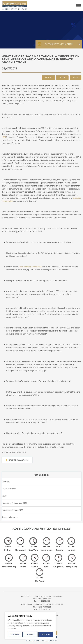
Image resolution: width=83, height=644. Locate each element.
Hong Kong (72, 564)
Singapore (58, 564)
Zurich (23, 564)
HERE (4, 137)
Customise (15, 634)
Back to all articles (17, 460)
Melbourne (20, 548)
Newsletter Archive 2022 (12, 510)
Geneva (35, 564)
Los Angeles (47, 548)
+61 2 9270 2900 (45, 594)
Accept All (46, 634)
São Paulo (40, 576)
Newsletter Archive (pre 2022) (15, 503)
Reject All (31, 634)
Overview (6, 482)
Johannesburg (9, 564)
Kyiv (46, 564)
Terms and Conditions (50, 610)
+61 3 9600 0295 (45, 602)
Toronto (60, 548)
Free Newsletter (9, 489)
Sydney (8, 548)
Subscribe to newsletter (59, 45)
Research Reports (9, 517)
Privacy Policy (29, 610)
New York (33, 548)
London (71, 548)
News (4, 496)
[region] (30, 626)
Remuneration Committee (30, 267)
